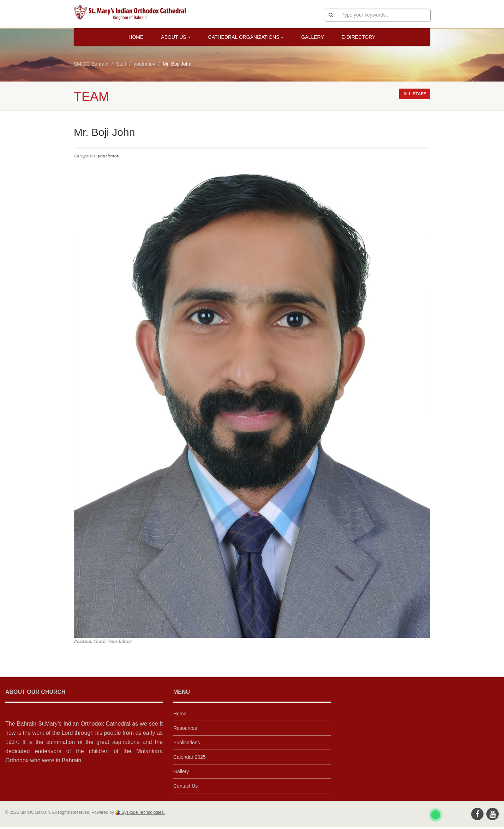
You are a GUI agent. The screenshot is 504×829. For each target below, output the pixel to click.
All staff (415, 94)
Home (136, 37)
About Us (176, 37)
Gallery (312, 37)
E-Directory (359, 37)
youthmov (108, 156)
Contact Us (185, 786)
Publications (187, 743)
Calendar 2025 (190, 757)
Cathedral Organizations (246, 37)
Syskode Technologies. (143, 812)
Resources (185, 728)
